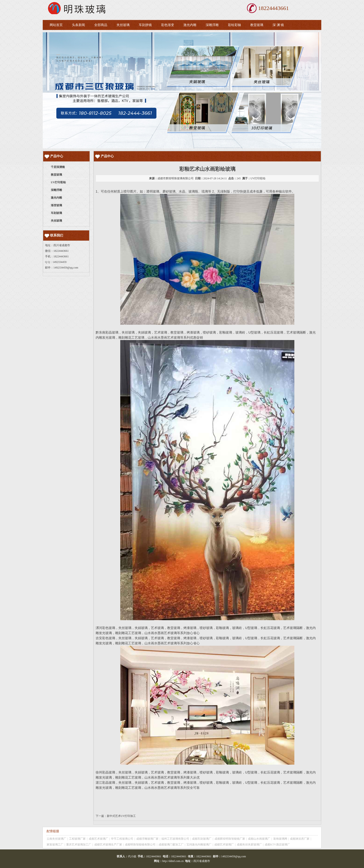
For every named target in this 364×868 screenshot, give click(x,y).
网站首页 (56, 25)
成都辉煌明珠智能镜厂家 (230, 839)
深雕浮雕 (212, 25)
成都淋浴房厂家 (300, 839)
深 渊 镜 (278, 25)
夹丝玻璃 (123, 25)
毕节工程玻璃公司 (122, 839)
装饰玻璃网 (280, 839)
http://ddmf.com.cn (173, 861)
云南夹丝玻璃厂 (56, 839)
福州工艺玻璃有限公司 (175, 839)
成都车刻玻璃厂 (202, 839)
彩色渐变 (168, 25)
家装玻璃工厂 (55, 845)
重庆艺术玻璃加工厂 (79, 845)
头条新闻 (78, 25)
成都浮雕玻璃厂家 (147, 839)
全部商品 (101, 25)
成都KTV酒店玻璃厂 (277, 845)
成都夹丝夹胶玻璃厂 (249, 845)
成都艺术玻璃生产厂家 (108, 845)
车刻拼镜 (145, 25)
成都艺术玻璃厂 (98, 839)
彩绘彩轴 (234, 25)
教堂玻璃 (257, 25)
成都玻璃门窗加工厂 (171, 845)
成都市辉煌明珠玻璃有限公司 (175, 178)
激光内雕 (190, 25)
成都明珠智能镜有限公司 (140, 845)
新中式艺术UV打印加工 (121, 816)
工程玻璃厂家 (77, 839)
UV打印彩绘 (258, 178)
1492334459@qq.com (66, 268)
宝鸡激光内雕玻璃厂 (199, 845)
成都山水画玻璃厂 (259, 839)
